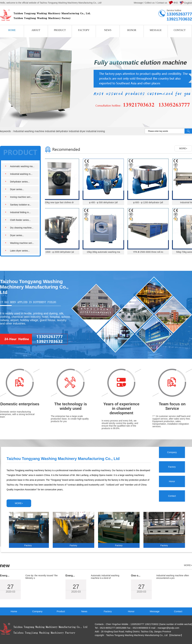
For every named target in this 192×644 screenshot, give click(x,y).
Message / (139, 3)
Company (37, 611)
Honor (131, 611)
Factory (108, 611)
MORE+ (183, 148)
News (84, 611)
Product (61, 611)
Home (14, 611)
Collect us (150, 3)
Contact (178, 611)
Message (155, 611)
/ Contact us (161, 3)
